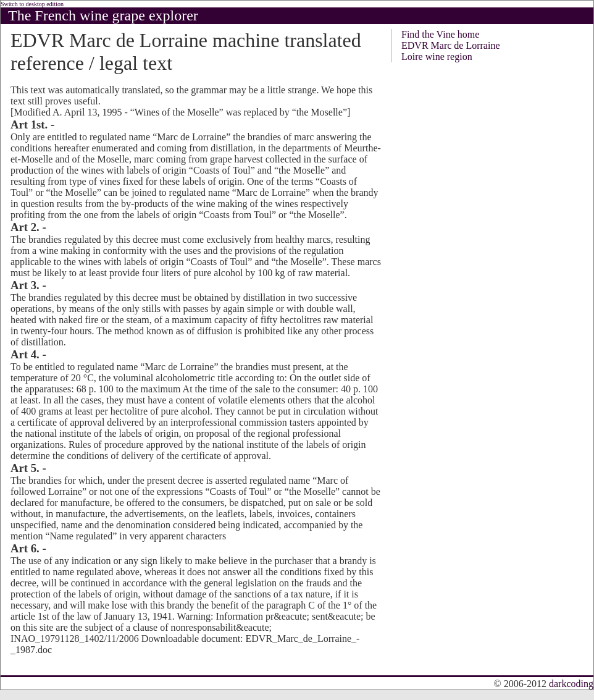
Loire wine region (437, 57)
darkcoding (571, 684)
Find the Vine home (440, 34)
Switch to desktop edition (32, 4)
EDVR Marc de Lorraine (451, 45)
